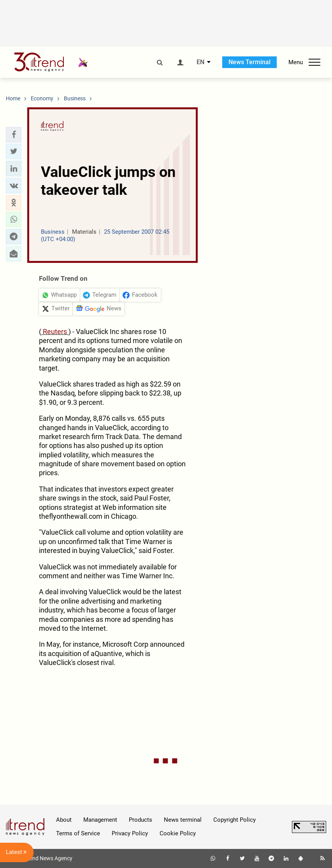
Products (141, 820)
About (64, 820)
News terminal (183, 820)
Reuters (55, 332)
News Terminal (249, 62)
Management (100, 820)
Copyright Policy (235, 820)
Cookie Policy (178, 833)
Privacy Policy (130, 833)
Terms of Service (78, 833)
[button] (14, 135)
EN (200, 62)
